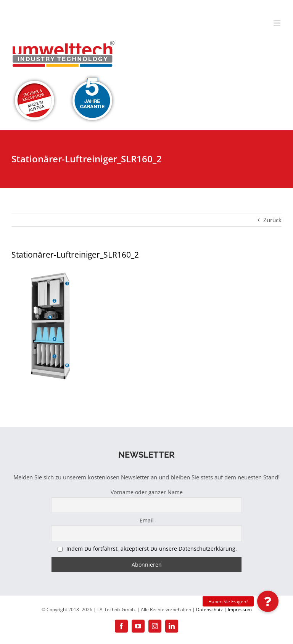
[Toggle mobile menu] (278, 23)
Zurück (272, 220)
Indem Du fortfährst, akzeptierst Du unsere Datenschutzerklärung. (152, 549)
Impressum (240, 610)
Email (147, 520)
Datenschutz (209, 610)
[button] (268, 601)
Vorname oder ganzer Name (147, 492)
